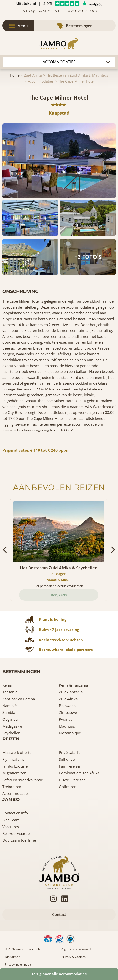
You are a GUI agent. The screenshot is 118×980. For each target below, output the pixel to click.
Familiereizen (70, 766)
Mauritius (67, 726)
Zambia (9, 712)
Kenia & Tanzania (73, 685)
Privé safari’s (70, 752)
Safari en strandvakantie (23, 780)
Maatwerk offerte (17, 752)
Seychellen (11, 733)
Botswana (67, 706)
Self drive (67, 759)
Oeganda (10, 719)
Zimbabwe (68, 712)
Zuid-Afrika (33, 75)
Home (15, 75)
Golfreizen (68, 787)
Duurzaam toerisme (19, 840)
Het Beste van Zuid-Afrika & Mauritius (77, 75)
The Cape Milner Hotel (76, 81)
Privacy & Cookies (74, 957)
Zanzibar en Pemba (19, 699)
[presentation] (5, 550)
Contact (59, 914)
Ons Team (11, 820)
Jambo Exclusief (16, 766)
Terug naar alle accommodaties (59, 974)
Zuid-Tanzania (71, 692)
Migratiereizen (14, 773)
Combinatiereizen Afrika (79, 773)
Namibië (10, 706)
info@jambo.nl (41, 11)
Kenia (7, 685)
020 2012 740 (83, 11)
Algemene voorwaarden (78, 949)
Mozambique (70, 733)
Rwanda (66, 719)
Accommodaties (41, 81)
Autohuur (59, 62)
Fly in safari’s (13, 759)
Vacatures (11, 827)
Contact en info (15, 813)
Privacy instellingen (18, 965)
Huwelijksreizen (72, 780)
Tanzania (10, 692)
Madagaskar (13, 726)
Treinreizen (12, 787)
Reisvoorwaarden (17, 833)
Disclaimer (12, 957)
